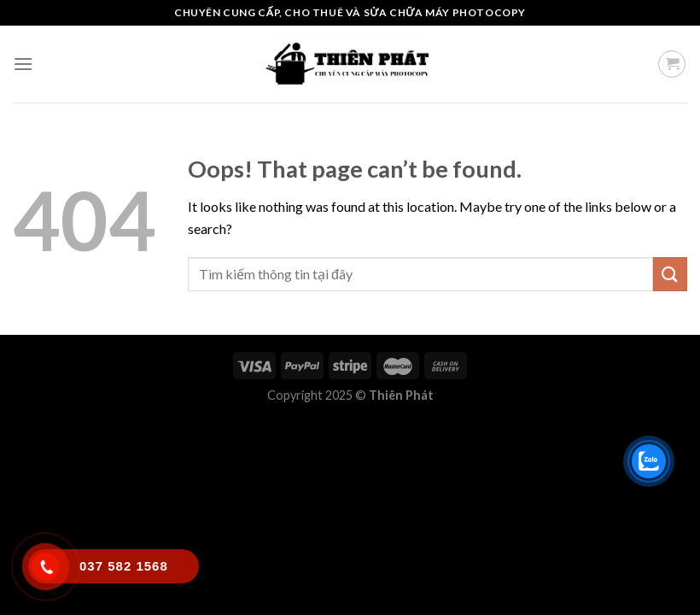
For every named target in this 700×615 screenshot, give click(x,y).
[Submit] (670, 274)
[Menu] (23, 64)
